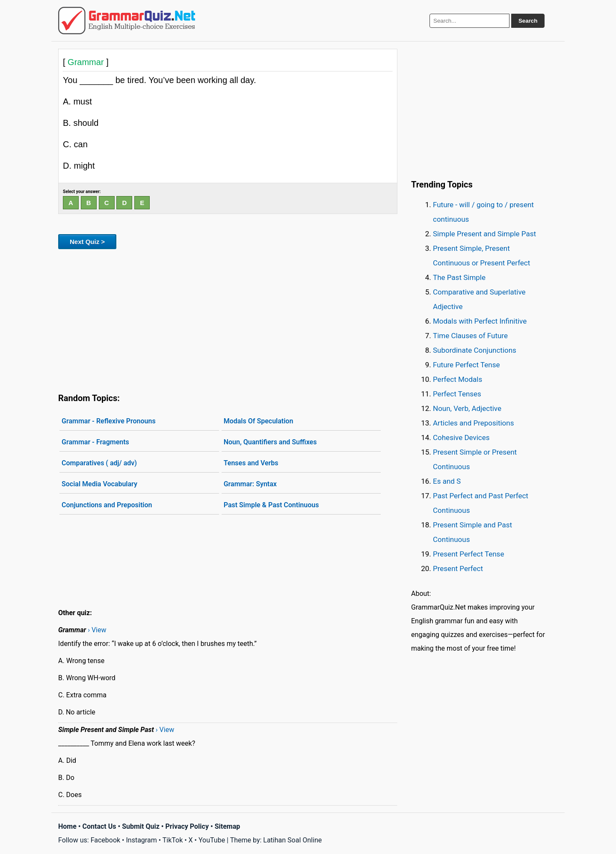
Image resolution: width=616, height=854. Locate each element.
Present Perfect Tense (468, 554)
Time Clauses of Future (470, 336)
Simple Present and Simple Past (484, 234)
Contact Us (99, 826)
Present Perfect (458, 568)
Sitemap (228, 826)
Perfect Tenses (457, 394)
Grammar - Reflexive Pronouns (109, 421)
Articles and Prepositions (473, 423)
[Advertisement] (228, 319)
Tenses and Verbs (251, 463)
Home (67, 826)
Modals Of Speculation (259, 421)
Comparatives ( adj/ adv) (99, 463)
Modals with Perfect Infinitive (480, 321)
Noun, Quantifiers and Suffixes (270, 442)
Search (528, 21)
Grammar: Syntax (250, 484)
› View (97, 630)
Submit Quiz (141, 826)
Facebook (105, 840)
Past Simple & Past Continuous (271, 505)
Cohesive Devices (461, 437)
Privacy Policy (187, 826)
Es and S (447, 481)
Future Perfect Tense (466, 365)
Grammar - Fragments (95, 442)
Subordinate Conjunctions (475, 350)
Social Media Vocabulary (99, 484)
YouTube (212, 840)
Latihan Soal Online (292, 840)
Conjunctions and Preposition (107, 505)
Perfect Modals (458, 379)
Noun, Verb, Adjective (467, 408)
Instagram (141, 840)
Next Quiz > (87, 242)
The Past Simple (459, 277)
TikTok (173, 840)
